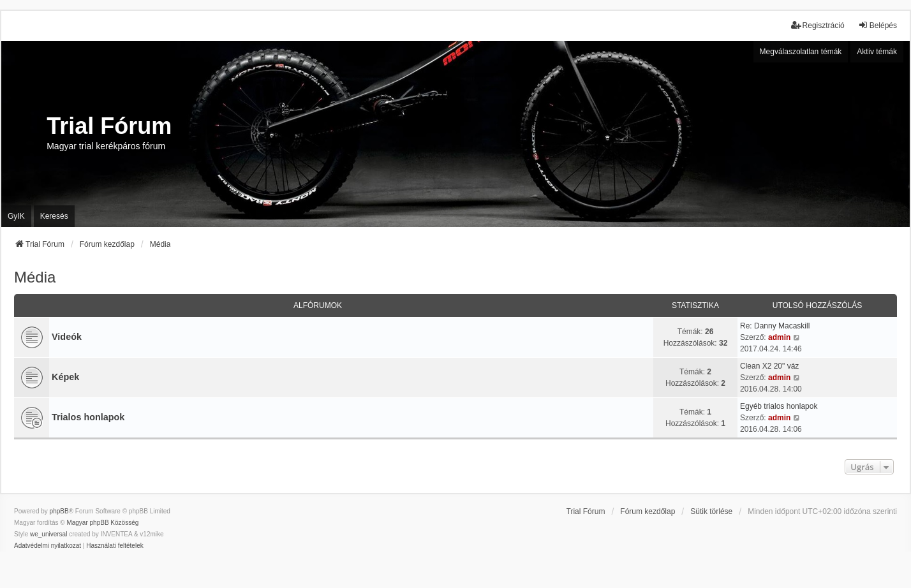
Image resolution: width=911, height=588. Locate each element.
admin (779, 337)
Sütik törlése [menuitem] (711, 511)
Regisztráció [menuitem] (818, 25)
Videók (67, 337)
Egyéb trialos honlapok (779, 406)
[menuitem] (48, 546)
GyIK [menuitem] (16, 216)
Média (35, 277)
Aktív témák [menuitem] (877, 52)
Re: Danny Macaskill (775, 326)
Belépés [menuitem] (878, 25)
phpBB (59, 511)
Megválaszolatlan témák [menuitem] (801, 52)
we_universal (48, 534)
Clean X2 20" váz (769, 366)
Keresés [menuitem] (54, 216)
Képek (65, 377)
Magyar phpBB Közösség (102, 523)
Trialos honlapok (88, 417)
